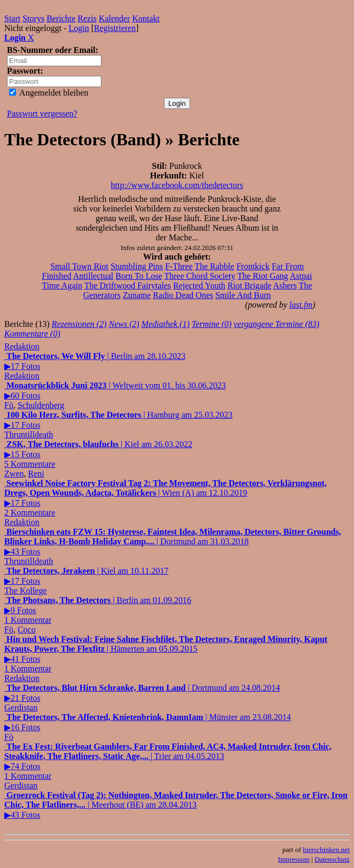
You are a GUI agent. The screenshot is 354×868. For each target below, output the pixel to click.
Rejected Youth (199, 286)
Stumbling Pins (137, 266)
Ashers (285, 286)
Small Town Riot (79, 266)
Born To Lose (139, 276)
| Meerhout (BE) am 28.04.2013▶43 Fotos (176, 805)
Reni (36, 474)
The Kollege (26, 591)
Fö (9, 405)
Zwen (14, 474)
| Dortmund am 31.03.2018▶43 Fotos (173, 542)
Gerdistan (21, 707)
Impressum (294, 859)
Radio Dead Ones (183, 295)
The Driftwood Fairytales (128, 286)
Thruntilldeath (29, 435)
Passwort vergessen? (42, 114)
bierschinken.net (326, 850)
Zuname (137, 295)
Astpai (301, 276)
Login (78, 28)
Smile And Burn (243, 295)
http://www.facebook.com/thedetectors (177, 185)
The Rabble (214, 266)
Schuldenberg (41, 405)
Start (12, 18)
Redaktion (22, 346)
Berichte (61, 18)
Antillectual (93, 276)
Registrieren (115, 28)
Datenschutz (332, 859)
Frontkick (253, 266)
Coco (27, 630)
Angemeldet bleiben (49, 93)
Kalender (115, 18)
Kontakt (146, 18)
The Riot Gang (262, 276)
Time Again (62, 286)
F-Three (179, 266)
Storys (33, 18)
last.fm (301, 305)
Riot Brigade (249, 286)
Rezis (87, 18)
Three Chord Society (199, 276)
